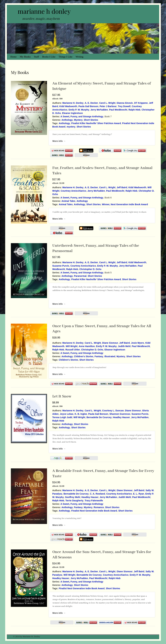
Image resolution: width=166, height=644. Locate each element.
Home (13, 57)
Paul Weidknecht (118, 110)
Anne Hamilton (87, 346)
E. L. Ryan (139, 494)
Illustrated (110, 356)
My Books (25, 57)
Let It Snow (62, 396)
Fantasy (99, 356)
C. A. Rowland (97, 494)
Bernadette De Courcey (99, 417)
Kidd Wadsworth (68, 106)
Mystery (78, 120)
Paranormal (80, 276)
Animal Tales (68, 201)
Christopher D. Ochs (90, 269)
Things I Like (66, 57)
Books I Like (49, 57)
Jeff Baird (122, 187)
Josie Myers (137, 343)
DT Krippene (141, 103)
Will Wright (72, 346)
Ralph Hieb (134, 110)
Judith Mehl (124, 346)
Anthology (67, 120)
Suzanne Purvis (61, 266)
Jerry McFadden (99, 110)
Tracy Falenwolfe (94, 501)
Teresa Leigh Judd (62, 417)
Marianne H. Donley (73, 103)
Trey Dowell (124, 106)
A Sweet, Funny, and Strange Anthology (82, 116)
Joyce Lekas (67, 414)
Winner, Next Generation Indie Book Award (125, 204)
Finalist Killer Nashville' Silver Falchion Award (96, 123)
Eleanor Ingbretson (72, 113)
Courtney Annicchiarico (73, 191)
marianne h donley (44, 11)
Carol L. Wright (107, 103)
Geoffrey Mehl (73, 497)
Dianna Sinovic (125, 103)
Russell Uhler (73, 350)
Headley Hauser (121, 417)
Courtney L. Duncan (113, 411)
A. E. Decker (91, 103)
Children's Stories (84, 356)
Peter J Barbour (108, 106)
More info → (59, 141)
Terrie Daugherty (74, 501)
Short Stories (91, 120)
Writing (80, 57)
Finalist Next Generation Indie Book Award (94, 511)
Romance (99, 507)
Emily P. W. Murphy (79, 110)
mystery (71, 127)
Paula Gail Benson (88, 106)
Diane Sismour (110, 343)
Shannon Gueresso (120, 414)
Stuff (36, 57)
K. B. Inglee (81, 414)
